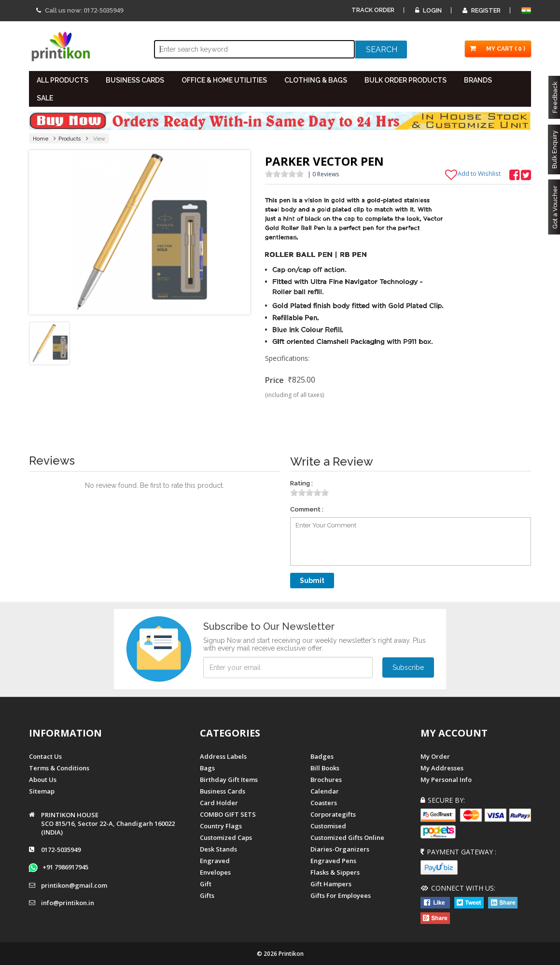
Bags (207, 768)
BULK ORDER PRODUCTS (406, 80)
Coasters (324, 803)
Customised (328, 826)
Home (41, 139)
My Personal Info (446, 780)
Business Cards (223, 791)
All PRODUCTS (63, 80)
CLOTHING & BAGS (316, 80)
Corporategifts (333, 814)
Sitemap (42, 791)
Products (70, 139)
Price (274, 380)
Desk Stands (218, 849)
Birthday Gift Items (229, 780)
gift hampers (331, 884)
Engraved (215, 861)
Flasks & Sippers (335, 872)
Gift (206, 884)
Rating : (301, 483)
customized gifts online (347, 837)
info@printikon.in (68, 903)
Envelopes (215, 872)
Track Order (373, 10)
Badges (322, 756)
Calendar (325, 791)
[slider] (284, 174)
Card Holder (219, 803)
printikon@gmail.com (74, 885)
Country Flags (221, 826)
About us (43, 780)
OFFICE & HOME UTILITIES (224, 80)
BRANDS (478, 80)
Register (482, 10)
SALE (45, 98)
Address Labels (223, 756)
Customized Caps (226, 837)
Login (428, 10)
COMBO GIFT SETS (228, 814)
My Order (435, 756)
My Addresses (442, 768)
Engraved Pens (333, 861)
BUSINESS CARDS (135, 80)
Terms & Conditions (59, 768)
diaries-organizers (340, 849)
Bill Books (325, 768)
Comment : (307, 509)
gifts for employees (341, 895)
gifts (207, 895)
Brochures (326, 780)
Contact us (45, 756)
